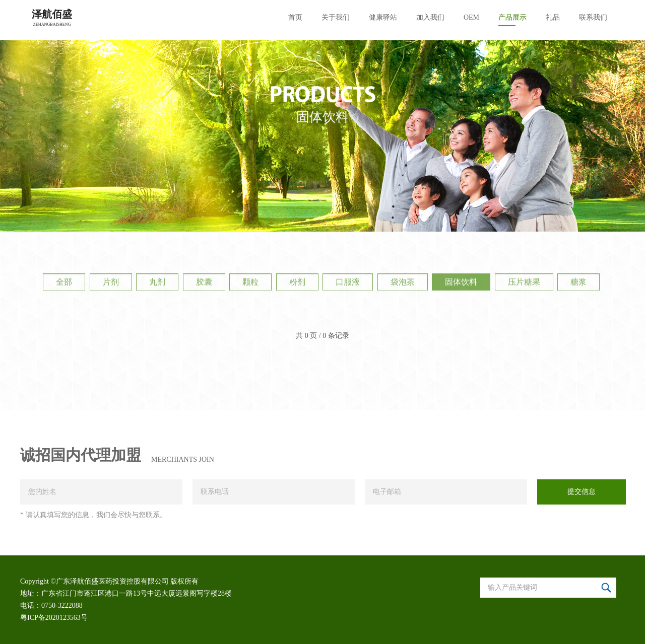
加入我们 (430, 17)
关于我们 (336, 17)
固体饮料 (461, 284)
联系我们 (593, 17)
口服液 (348, 284)
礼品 (553, 17)
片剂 (111, 284)
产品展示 (512, 17)
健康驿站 (383, 17)
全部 (64, 284)
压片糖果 (524, 284)
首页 (295, 17)
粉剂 (297, 284)
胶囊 (204, 284)
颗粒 (250, 284)
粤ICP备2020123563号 (54, 618)
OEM (471, 17)
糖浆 (578, 284)
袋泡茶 (403, 284)
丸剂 (157, 284)
